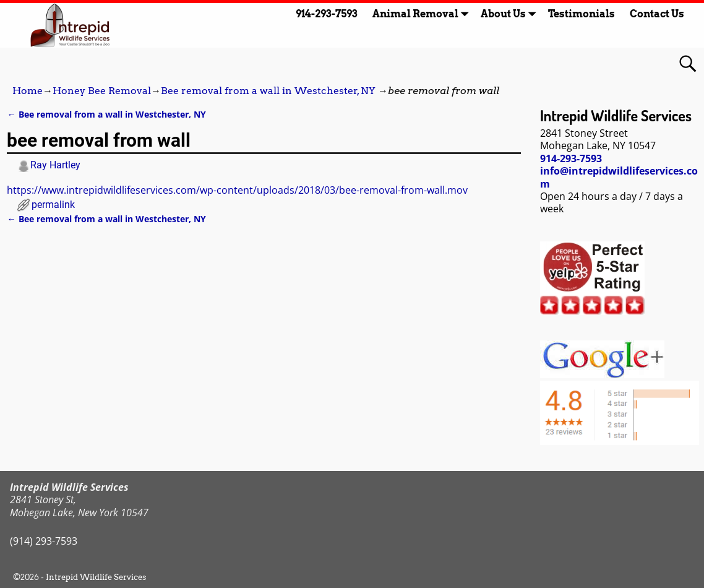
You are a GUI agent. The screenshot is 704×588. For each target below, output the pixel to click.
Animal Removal (423, 14)
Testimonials (582, 14)
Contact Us (657, 14)
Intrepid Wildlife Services (96, 577)
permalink (53, 205)
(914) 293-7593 (44, 541)
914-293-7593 (327, 14)
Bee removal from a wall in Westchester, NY (268, 91)
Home (28, 91)
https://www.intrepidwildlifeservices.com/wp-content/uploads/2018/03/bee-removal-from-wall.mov (237, 190)
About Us (511, 14)
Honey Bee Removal (102, 91)
